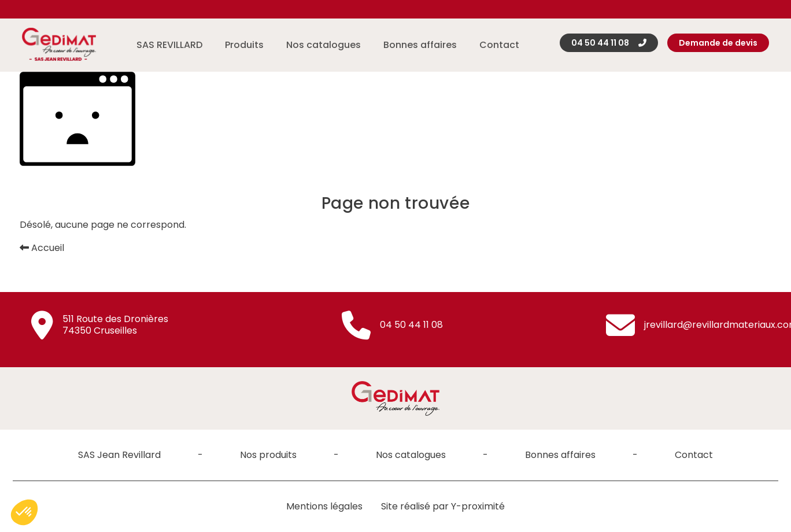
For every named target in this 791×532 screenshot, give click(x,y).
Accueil (42, 248)
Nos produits (268, 455)
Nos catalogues (324, 45)
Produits (244, 45)
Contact (499, 45)
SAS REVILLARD (169, 45)
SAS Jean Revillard (119, 455)
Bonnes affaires (420, 45)
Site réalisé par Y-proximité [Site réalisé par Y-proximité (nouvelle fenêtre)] (443, 506)
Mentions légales (324, 506)
